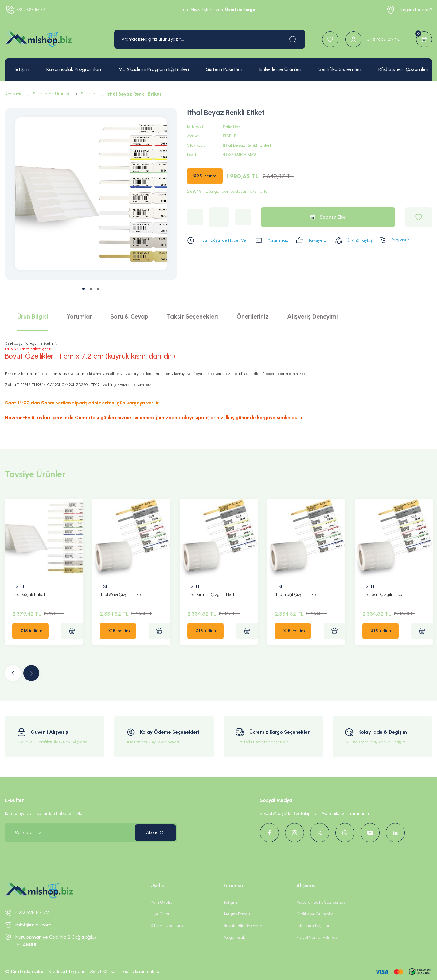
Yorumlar (79, 316)
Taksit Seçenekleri (192, 316)
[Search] (210, 39)
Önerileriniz (253, 316)
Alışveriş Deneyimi (312, 316)
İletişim (230, 902)
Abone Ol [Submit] (155, 833)
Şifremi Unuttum (167, 926)
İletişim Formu (237, 914)
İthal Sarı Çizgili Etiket (383, 595)
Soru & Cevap (129, 316)
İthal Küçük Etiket (29, 595)
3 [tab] (98, 289)
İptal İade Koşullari (313, 926)
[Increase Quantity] (243, 217)
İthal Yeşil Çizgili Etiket (296, 595)
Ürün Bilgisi (33, 316)
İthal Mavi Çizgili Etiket (121, 595)
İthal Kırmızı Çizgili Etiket (211, 595)
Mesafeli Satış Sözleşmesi (321, 902)
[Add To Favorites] (419, 217)
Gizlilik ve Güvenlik (315, 914)
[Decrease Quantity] (195, 217)
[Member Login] (373, 39)
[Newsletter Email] (91, 833)
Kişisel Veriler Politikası (317, 937)
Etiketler (231, 127)
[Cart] (424, 39)
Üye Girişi (160, 914)
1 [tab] (84, 289)
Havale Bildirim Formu (244, 926)
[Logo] (38, 39)
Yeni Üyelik (161, 902)
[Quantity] (219, 217)
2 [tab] (91, 289)
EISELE (230, 136)
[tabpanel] (91, 194)
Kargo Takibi (235, 937)
